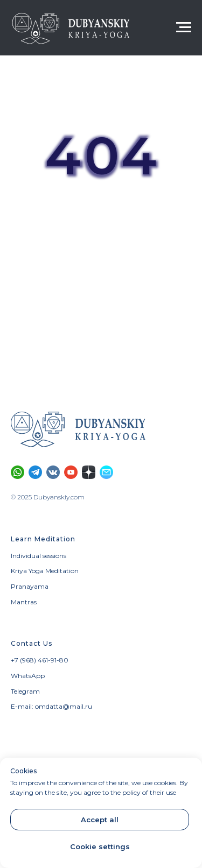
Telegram (25, 691)
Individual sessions (39, 556)
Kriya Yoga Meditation (45, 571)
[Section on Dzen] (89, 472)
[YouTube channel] (71, 472)
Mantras (24, 602)
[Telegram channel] (35, 472)
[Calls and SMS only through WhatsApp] (18, 472)
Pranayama (30, 586)
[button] (106, 472)
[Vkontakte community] (53, 472)
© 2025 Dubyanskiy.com (48, 497)
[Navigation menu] (184, 27)
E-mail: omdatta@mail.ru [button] (51, 706)
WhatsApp (28, 676)
